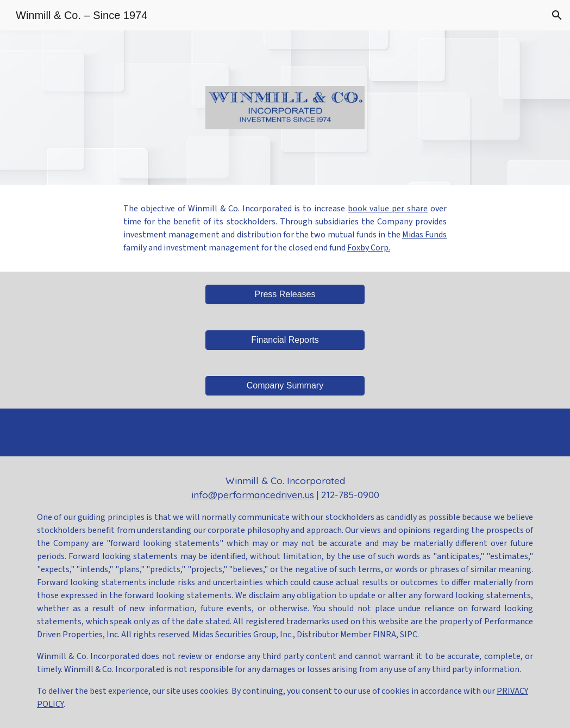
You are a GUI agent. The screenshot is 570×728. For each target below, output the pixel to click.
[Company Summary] (285, 386)
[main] (285, 228)
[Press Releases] (285, 294)
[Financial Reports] (285, 340)
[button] (557, 15)
